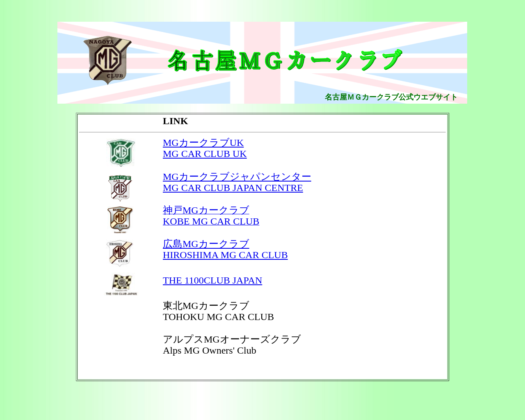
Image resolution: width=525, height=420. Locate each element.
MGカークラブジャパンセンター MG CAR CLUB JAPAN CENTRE (237, 182)
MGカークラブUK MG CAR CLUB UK (205, 148)
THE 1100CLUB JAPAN (212, 280)
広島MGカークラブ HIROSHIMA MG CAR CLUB (225, 249)
